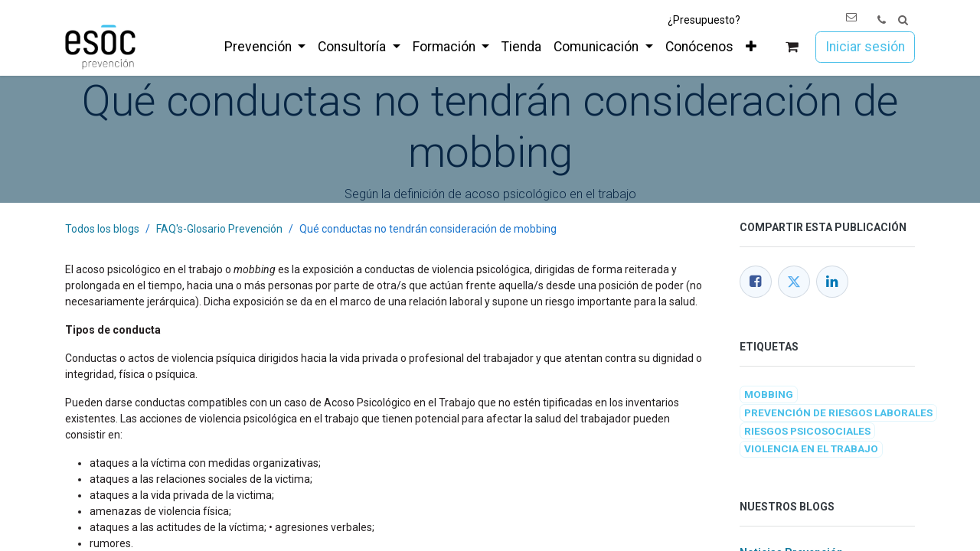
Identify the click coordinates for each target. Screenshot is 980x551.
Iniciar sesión (865, 47)
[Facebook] (756, 282)
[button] (903, 20)
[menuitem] (265, 47)
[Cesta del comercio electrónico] (792, 47)
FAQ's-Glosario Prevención (219, 229)
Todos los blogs (102, 229)
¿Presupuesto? (704, 20)
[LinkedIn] (832, 282)
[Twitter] (794, 282)
